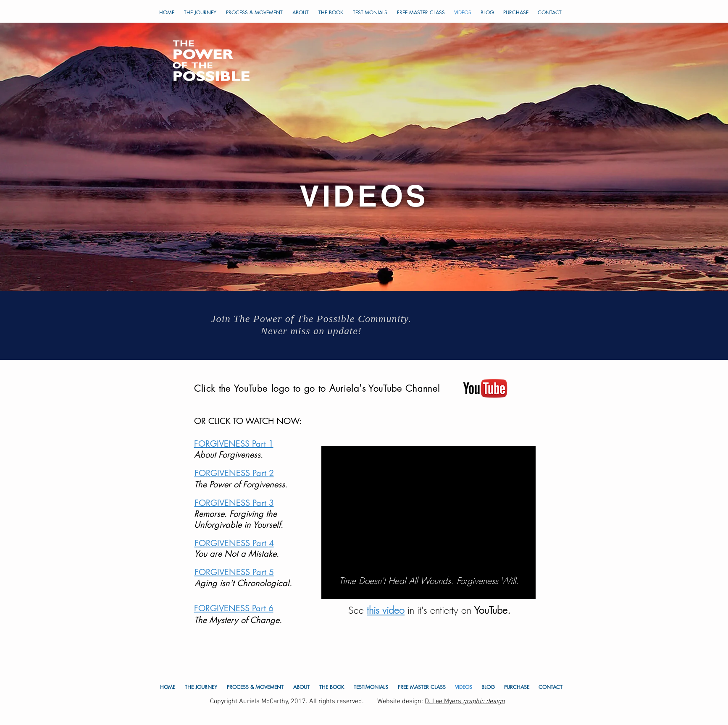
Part (261, 473)
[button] (370, 13)
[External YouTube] (429, 514)
